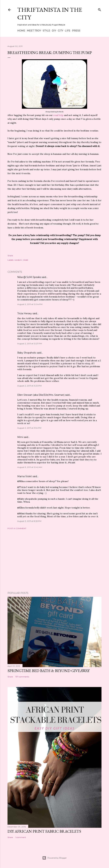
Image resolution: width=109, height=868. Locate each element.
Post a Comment (17, 528)
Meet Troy (34, 31)
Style (46, 31)
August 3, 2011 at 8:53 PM (29, 521)
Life (68, 31)
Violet (26, 260)
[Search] (100, 9)
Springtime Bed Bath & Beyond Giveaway (49, 671)
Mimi (20, 437)
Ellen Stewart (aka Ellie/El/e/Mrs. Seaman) (41, 395)
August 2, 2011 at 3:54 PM (29, 428)
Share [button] (10, 256)
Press (76, 31)
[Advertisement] (54, 561)
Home (21, 31)
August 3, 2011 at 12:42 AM (30, 467)
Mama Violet (25, 476)
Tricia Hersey (25, 313)
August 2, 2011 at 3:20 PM (29, 386)
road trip (58, 115)
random (18, 260)
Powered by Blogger (54, 858)
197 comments (22, 677)
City (61, 31)
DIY (54, 31)
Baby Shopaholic (27, 353)
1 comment (21, 837)
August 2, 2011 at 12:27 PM (30, 344)
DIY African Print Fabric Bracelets (44, 831)
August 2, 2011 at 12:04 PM (30, 304)
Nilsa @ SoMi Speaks (29, 277)
